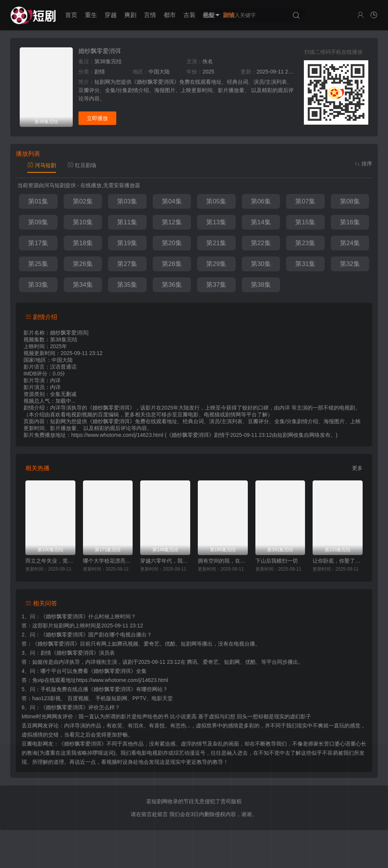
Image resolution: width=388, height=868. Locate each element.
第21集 (216, 243)
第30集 (261, 264)
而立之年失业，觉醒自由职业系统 (50, 561)
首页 (71, 15)
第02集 (83, 201)
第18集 (83, 243)
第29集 (216, 264)
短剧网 (285, 435)
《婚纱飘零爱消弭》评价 (70, 707)
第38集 (261, 285)
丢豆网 (30, 726)
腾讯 (192, 662)
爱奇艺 (211, 662)
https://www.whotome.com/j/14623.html (122, 680)
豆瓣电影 (32, 744)
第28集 (172, 264)
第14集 (261, 222)
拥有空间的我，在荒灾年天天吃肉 (223, 561)
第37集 (216, 285)
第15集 (305, 222)
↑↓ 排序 (363, 164)
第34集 (83, 285)
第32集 (350, 264)
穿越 (111, 15)
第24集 (350, 243)
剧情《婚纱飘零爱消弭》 (70, 653)
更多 (357, 468)
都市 (170, 15)
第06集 (261, 201)
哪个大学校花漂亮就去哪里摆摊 (108, 561)
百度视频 (78, 698)
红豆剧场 (82, 165)
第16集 (350, 222)
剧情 (229, 15)
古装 (189, 15)
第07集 (305, 201)
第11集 (127, 222)
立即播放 (97, 118)
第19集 (127, 243)
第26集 (83, 264)
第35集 (127, 285)
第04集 (172, 201)
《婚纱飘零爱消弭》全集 (117, 671)
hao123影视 (46, 698)
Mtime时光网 (37, 716)
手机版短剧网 (111, 698)
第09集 (38, 222)
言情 (150, 15)
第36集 (172, 285)
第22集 (261, 243)
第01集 (38, 201)
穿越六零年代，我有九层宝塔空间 (165, 561)
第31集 (305, 264)
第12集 (172, 222)
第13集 (216, 222)
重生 (91, 15)
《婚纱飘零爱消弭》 (64, 616)
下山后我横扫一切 (277, 561)
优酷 (250, 662)
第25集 (38, 264)
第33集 (38, 285)
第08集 (350, 201)
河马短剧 (42, 165)
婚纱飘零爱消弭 (100, 51)
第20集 (172, 243)
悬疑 (209, 15)
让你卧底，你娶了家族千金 (338, 561)
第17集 (38, 243)
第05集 (216, 201)
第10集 (83, 222)
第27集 (127, 264)
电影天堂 (162, 698)
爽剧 (130, 15)
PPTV (140, 698)
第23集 (305, 243)
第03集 (127, 201)
